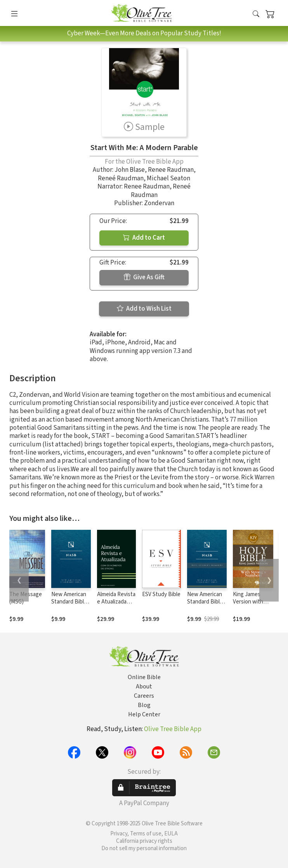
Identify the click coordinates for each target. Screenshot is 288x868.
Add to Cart (144, 238)
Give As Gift (144, 277)
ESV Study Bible (161, 594)
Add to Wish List (144, 309)
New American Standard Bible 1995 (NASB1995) (69, 605)
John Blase (130, 170)
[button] (256, 15)
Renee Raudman (171, 170)
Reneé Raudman (121, 178)
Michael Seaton (168, 178)
